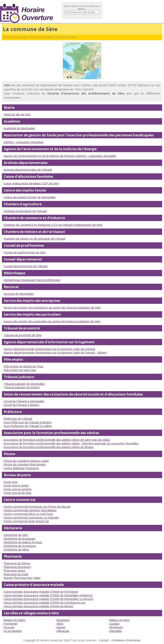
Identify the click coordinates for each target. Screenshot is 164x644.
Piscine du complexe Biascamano (25, 464)
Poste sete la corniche (18, 489)
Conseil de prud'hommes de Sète (25, 252)
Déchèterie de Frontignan (20, 546)
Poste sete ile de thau (18, 493)
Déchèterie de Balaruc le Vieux (23, 542)
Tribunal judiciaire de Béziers (22, 387)
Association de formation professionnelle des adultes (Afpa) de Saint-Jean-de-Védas (57, 440)
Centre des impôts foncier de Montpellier (30, 197)
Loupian (114, 624)
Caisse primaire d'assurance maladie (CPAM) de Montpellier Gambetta (48, 595)
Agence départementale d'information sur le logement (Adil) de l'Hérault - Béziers (55, 353)
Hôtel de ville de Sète (17, 114)
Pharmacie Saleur (14, 571)
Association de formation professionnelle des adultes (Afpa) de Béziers (49, 447)
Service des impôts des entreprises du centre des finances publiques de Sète (52, 308)
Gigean (61, 627)
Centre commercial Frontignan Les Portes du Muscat (37, 507)
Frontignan (11, 624)
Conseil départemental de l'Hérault (26, 266)
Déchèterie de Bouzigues (20, 539)
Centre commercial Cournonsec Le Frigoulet (31, 517)
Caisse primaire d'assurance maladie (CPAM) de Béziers (39, 606)
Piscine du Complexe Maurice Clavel (26, 461)
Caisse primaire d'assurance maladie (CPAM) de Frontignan (41, 592)
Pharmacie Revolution (17, 567)
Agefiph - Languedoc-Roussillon (24, 142)
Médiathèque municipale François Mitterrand (32, 280)
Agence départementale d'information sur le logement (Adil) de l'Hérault (49, 349)
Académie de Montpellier (19, 128)
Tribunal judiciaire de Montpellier (24, 384)
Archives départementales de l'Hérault (28, 170)
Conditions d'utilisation (126, 640)
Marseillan (116, 631)
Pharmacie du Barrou (17, 563)
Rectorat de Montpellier (19, 294)
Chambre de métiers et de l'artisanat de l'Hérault (35, 239)
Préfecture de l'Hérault (18, 419)
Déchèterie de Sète (16, 535)
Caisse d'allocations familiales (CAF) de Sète (31, 183)
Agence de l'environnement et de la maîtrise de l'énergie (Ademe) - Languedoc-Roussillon (60, 156)
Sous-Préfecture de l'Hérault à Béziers (28, 422)
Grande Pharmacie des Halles (22, 578)
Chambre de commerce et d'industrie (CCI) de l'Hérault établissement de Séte (53, 225)
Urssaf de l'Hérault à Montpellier (24, 401)
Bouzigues (63, 620)
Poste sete (11, 482)
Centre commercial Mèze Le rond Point (28, 514)
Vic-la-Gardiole (13, 631)
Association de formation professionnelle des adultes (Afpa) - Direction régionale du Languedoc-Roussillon (71, 443)
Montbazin (116, 627)
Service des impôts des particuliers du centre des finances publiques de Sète (52, 321)
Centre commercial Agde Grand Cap (26, 521)
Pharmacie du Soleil (16, 574)
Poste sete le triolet (16, 485)
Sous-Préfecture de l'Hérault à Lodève (28, 426)
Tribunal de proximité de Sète (23, 335)
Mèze (60, 624)
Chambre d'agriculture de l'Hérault (25, 211)
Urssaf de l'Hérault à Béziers (21, 405)
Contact (104, 640)
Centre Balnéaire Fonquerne (21, 468)
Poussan (9, 627)
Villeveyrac (63, 631)
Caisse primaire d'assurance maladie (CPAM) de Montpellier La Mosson (49, 599)
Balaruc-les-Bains (14, 620)
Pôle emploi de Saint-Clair (20, 370)
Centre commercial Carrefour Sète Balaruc (30, 510)
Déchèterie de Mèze (16, 549)
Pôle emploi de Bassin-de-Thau (23, 366)
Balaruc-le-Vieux (119, 620)
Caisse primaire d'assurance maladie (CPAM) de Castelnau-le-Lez (44, 603)
